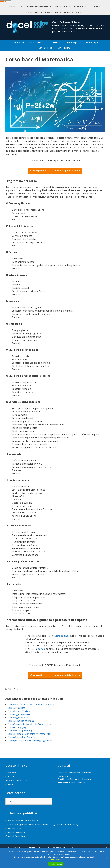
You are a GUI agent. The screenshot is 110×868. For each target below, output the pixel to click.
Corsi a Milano (36, 42)
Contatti (10, 777)
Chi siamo (10, 784)
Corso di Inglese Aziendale (21, 721)
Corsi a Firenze (54, 42)
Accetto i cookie (56, 864)
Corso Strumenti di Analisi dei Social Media (29, 724)
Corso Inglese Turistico (20, 711)
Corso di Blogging (17, 727)
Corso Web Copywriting (20, 731)
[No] (107, 858)
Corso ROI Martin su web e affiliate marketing (31, 705)
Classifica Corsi (54, 12)
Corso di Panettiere (15, 836)
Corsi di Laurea (35, 12)
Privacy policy (55, 860)
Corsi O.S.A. (17, 6)
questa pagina (61, 636)
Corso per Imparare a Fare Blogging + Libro (30, 740)
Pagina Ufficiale (77, 782)
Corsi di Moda (94, 6)
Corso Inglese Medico (19, 714)
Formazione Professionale (39, 6)
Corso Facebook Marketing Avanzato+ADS (29, 734)
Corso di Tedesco (16, 708)
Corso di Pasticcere (15, 832)
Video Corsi (78, 6)
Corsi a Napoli (72, 42)
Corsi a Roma (18, 42)
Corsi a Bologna (91, 42)
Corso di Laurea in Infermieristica (22, 821)
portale (42, 649)
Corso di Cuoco (13, 828)
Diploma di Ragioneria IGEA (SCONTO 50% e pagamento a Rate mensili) (42, 824)
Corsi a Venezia (45, 48)
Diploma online (63, 6)
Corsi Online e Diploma (66, 23)
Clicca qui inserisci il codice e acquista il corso (55, 171)
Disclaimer (11, 773)
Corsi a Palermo (65, 48)
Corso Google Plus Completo (22, 737)
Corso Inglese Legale (18, 718)
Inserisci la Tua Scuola (74, 12)
